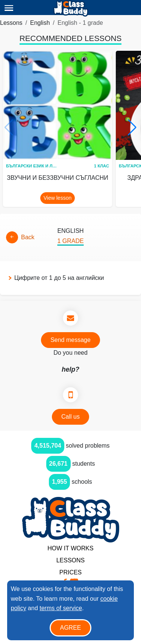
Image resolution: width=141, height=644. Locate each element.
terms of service (61, 608)
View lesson (58, 198)
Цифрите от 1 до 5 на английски (59, 278)
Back (28, 237)
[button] (132, 128)
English (40, 23)
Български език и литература (41, 166)
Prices (71, 572)
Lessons (11, 23)
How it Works (70, 548)
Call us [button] (70, 417)
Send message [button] (70, 340)
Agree (70, 628)
